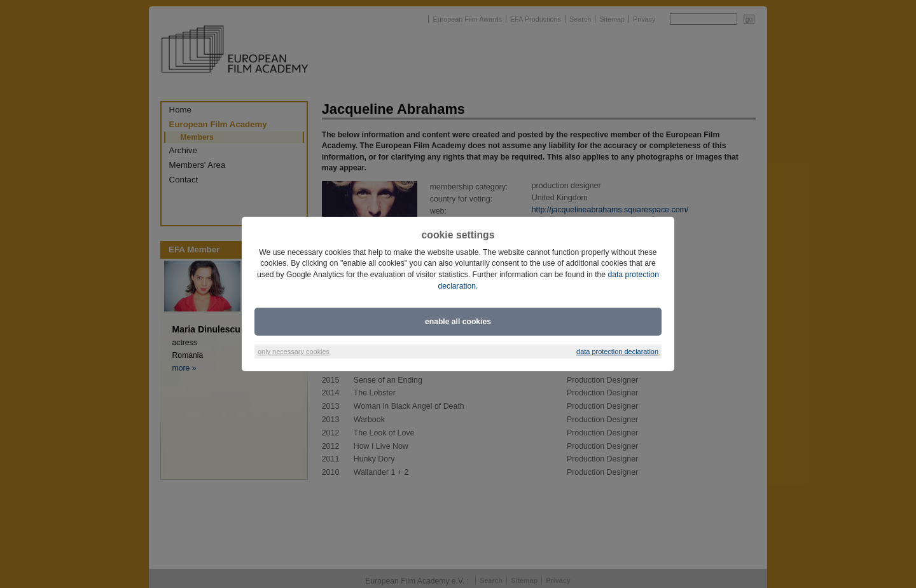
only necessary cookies (294, 352)
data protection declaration (617, 352)
